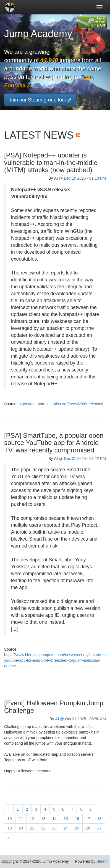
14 (54, 819)
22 (43, 828)
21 (32, 828)
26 (88, 828)
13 (43, 819)
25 (77, 828)
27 (99, 828)
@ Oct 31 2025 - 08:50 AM (80, 719)
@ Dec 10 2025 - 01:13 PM (80, 178)
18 (99, 819)
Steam (102, 861)
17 (88, 819)
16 (77, 819)
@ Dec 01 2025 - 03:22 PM (80, 459)
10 (10, 819)
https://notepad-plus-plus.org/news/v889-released (61, 404)
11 (21, 819)
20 (21, 828)
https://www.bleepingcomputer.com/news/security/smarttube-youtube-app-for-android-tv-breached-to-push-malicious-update (56, 660)
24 (66, 828)
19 (10, 828)
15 (66, 819)
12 (32, 819)
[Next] (9, 838)
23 (54, 828)
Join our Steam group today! (40, 100)
